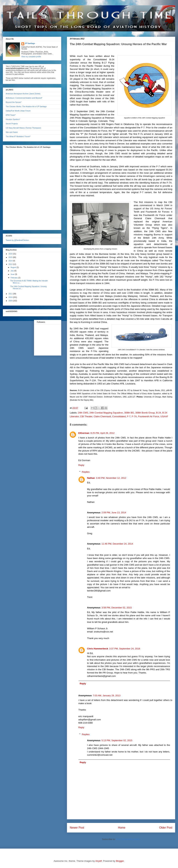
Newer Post (77, 828)
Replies (86, 472)
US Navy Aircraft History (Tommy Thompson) (23, 128)
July (12, 271)
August (14, 267)
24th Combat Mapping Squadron (106, 413)
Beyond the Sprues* (14, 102)
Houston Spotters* (13, 119)
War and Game (12, 132)
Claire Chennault (102, 416)
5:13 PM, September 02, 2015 (117, 740)
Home (122, 828)
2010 (11, 297)
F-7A (134, 416)
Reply (81, 465)
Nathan (91, 478)
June (13, 274)
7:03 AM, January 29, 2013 (107, 695)
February (14, 278)
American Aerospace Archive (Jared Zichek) (23, 94)
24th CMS (83, 413)
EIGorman (84, 433)
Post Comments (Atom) (128, 839)
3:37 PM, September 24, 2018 (125, 649)
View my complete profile (31, 57)
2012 (11, 264)
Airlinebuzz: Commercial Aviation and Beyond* (24, 98)
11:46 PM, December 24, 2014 (117, 544)
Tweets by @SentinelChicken (17, 240)
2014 (11, 261)
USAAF (164, 416)
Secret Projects (12, 124)
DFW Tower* (11, 115)
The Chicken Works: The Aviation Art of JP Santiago (26, 107)
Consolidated (119, 416)
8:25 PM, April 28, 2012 (102, 433)
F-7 (129, 416)
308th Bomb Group (145, 413)
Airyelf (99, 861)
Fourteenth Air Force (149, 416)
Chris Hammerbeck (98, 649)
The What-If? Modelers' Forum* (18, 136)
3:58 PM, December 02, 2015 (117, 608)
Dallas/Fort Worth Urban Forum (18, 111)
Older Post (166, 828)
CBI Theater (86, 416)
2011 (11, 294)
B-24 (159, 413)
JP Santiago (30, 43)
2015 (11, 257)
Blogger (120, 861)
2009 (11, 301)
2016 (11, 254)
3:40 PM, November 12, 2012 (111, 478)
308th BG (129, 413)
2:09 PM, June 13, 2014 (114, 513)
